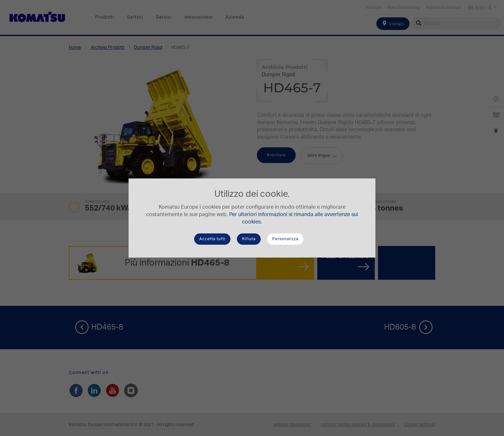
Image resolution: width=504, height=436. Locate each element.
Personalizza (285, 239)
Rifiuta (249, 239)
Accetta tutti (212, 239)
